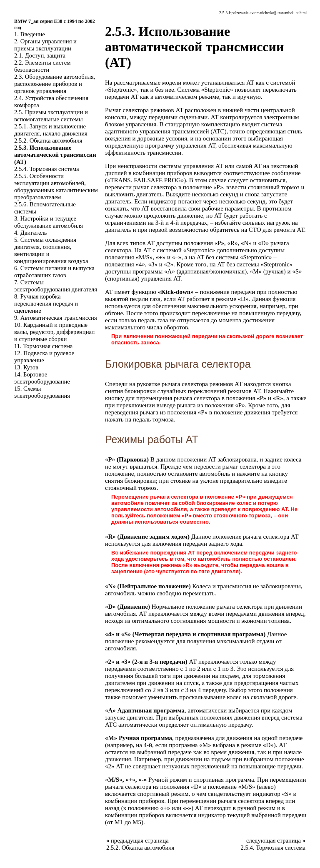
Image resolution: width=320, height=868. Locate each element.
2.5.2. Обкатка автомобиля (48, 140)
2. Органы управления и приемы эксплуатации (45, 45)
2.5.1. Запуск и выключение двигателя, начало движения (51, 130)
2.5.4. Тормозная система (47, 169)
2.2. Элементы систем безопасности (42, 66)
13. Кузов (26, 367)
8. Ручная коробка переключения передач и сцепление (46, 304)
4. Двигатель (30, 233)
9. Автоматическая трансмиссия (56, 318)
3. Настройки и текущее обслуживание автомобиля (49, 222)
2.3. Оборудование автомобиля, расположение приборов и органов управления (55, 84)
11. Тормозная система (43, 346)
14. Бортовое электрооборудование (42, 378)
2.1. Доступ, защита (40, 55)
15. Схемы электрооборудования (42, 392)
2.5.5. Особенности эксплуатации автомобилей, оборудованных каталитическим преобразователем (56, 187)
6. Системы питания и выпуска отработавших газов (54, 272)
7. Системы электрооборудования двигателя (56, 286)
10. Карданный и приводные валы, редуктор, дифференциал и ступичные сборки (54, 332)
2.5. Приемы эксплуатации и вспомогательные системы (51, 116)
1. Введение (30, 34)
